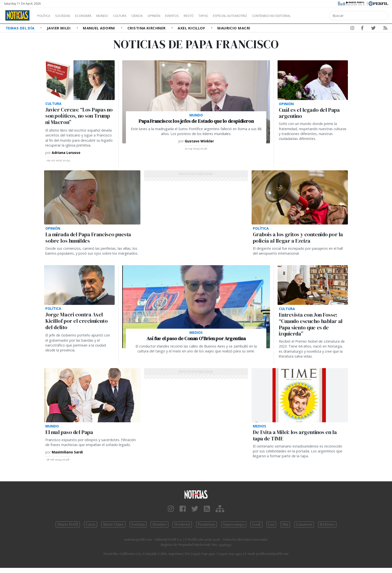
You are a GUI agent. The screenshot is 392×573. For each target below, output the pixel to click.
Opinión (174, 16)
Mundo (113, 16)
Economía (92, 16)
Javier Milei (59, 28)
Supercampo (234, 524)
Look (256, 524)
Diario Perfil (68, 524)
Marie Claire (113, 524)
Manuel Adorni (99, 28)
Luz (271, 524)
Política (46, 16)
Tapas (231, 16)
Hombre (159, 524)
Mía (285, 524)
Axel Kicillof (192, 28)
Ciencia (154, 16)
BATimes (327, 524)
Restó (214, 16)
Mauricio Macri (234, 28)
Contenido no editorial (313, 16)
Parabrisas (206, 524)
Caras (91, 524)
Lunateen (304, 524)
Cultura (134, 16)
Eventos (195, 16)
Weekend (182, 524)
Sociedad (68, 16)
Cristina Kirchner (147, 28)
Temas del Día (21, 28)
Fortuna (138, 524)
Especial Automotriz (263, 16)
